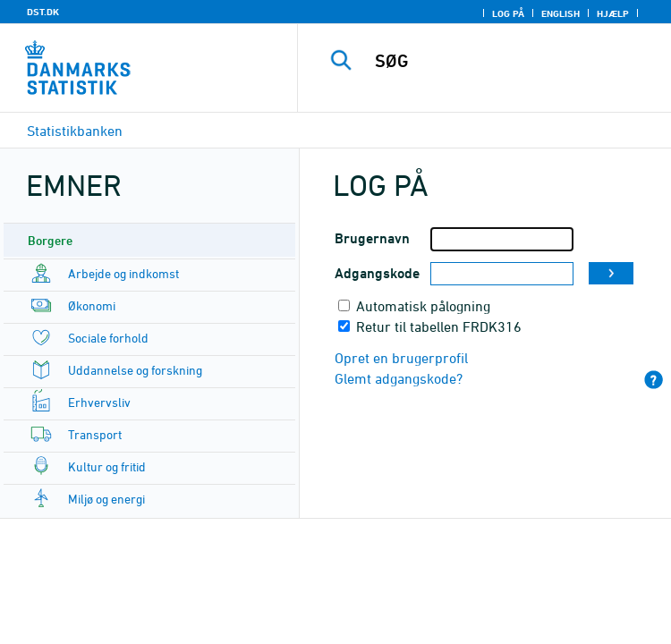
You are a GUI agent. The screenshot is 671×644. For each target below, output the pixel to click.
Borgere (50, 240)
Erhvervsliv (99, 402)
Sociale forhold (108, 338)
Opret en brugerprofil (401, 358)
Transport (95, 434)
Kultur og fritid (107, 466)
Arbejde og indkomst (123, 273)
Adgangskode (377, 273)
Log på (508, 13)
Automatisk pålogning (423, 306)
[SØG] (515, 61)
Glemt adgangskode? (399, 378)
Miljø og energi (106, 499)
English (561, 13)
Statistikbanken (75, 131)
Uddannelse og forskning (135, 370)
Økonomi (92, 305)
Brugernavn (372, 238)
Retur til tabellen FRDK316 (439, 326)
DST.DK (43, 12)
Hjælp (613, 13)
